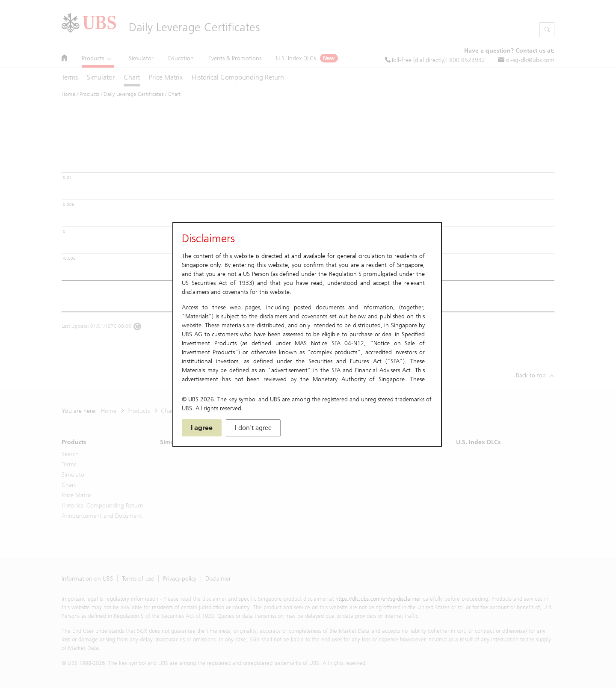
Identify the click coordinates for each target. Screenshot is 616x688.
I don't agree (253, 428)
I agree (202, 428)
